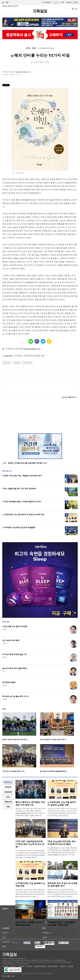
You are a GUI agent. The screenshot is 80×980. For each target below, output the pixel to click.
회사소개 (5, 966)
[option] (21, 727)
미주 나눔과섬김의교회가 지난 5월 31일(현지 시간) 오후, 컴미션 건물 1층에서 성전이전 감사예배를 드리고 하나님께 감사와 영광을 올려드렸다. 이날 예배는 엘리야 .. (30, 854)
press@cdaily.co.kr (24, 72)
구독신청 (69, 2)
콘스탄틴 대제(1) (9, 682)
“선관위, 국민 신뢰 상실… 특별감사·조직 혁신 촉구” (22, 476)
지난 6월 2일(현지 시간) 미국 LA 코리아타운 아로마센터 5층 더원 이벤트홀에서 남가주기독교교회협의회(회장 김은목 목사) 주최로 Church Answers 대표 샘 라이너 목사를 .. (62, 851)
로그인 (75, 2)
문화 (28, 48)
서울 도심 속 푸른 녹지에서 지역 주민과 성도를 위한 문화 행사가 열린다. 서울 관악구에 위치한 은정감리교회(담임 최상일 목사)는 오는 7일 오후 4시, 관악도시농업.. (62, 812)
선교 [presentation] (8, 797)
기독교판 (47, 2)
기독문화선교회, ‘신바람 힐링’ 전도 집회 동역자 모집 (61, 924)
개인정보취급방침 (40, 966)
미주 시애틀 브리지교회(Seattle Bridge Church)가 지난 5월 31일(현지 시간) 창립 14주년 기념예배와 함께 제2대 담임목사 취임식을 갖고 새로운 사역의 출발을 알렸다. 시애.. (31, 932)
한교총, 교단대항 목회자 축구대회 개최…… (16, 740)
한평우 (5, 685)
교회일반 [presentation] (8, 787)
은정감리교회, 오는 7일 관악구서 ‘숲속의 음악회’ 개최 (23, 515)
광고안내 (13, 966)
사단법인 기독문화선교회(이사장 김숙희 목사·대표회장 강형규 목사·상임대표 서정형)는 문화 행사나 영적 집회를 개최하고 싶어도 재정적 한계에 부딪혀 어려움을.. (62, 932)
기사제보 (29, 966)
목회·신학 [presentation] (8, 802)
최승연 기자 (13, 72)
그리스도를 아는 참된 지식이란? (15, 626)
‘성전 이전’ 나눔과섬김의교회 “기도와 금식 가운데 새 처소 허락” (30, 844)
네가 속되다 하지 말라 (11, 640)
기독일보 (17, 363)
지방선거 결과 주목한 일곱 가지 (15, 654)
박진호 (5, 643)
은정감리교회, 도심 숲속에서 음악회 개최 (30, 885)
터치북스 (7, 363)
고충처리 (63, 966)
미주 (62, 2)
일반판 (56, 2)
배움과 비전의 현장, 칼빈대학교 (15, 668)
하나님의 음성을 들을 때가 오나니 (15, 696)
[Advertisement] (40, 416)
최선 (4, 671)
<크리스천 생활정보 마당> (69, 397)
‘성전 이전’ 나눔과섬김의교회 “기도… (14, 771)
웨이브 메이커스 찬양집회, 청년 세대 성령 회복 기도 (30, 804)
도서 (34, 48)
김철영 (5, 657)
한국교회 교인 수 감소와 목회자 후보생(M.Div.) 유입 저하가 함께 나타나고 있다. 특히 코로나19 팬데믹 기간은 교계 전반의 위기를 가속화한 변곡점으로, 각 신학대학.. (62, 893)
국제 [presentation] (8, 807)
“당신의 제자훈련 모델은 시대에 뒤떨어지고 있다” (22, 502)
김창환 (5, 699)
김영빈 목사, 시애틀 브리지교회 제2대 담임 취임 (30, 924)
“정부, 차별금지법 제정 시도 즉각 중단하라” (19, 489)
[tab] (8, 787)
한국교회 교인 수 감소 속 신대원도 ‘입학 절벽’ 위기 (62, 885)
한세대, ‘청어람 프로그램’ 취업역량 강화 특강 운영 (27, 463)
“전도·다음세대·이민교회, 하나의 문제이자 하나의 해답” (62, 843)
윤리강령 (71, 966)
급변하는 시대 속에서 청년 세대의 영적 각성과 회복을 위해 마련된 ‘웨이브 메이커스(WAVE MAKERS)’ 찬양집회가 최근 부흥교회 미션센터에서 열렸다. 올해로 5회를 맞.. (30, 812)
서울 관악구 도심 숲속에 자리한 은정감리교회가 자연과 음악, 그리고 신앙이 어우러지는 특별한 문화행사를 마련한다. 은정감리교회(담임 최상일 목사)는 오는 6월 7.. (30, 893)
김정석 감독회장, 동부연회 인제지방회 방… (54, 740)
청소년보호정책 (53, 966)
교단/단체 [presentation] (8, 792)
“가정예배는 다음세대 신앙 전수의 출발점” (19, 528)
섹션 (5, 2)
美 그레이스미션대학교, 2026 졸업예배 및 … (54, 771)
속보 (5, 463)
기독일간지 (28, 363)
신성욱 (5, 629)
